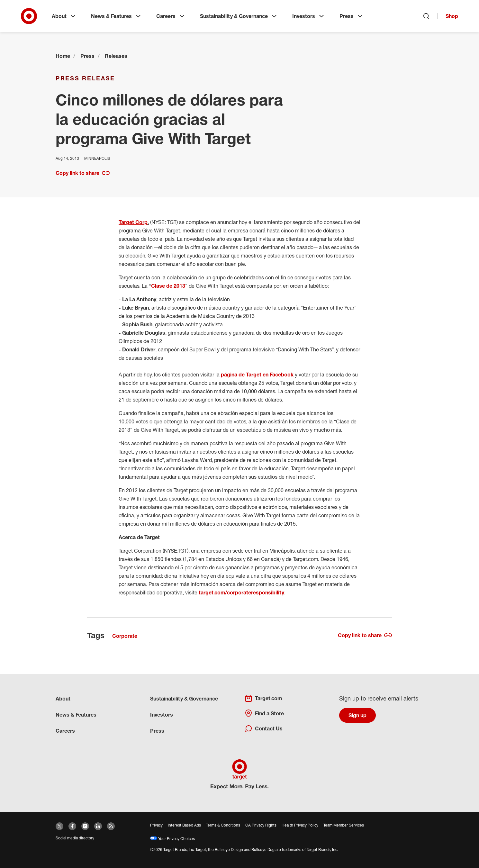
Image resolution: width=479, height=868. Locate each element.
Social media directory (75, 838)
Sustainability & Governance (239, 16)
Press (352, 16)
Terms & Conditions (223, 825)
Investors (309, 16)
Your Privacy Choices (172, 839)
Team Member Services (344, 825)
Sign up (357, 715)
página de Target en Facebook (257, 375)
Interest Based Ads (184, 825)
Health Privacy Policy (300, 825)
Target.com (263, 698)
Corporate (125, 636)
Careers (171, 16)
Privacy (156, 825)
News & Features (117, 16)
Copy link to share (83, 173)
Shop (452, 16)
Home (63, 56)
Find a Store (264, 713)
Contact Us (264, 728)
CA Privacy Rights (261, 825)
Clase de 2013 (168, 286)
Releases (116, 56)
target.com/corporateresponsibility (241, 592)
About (64, 16)
